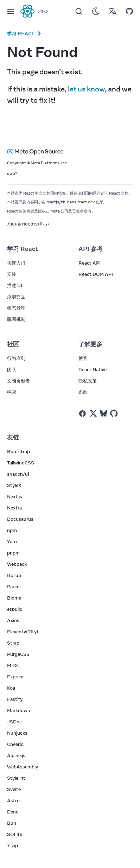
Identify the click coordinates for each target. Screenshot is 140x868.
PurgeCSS (18, 654)
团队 (12, 369)
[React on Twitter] (93, 413)
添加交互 (16, 297)
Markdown (19, 710)
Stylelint (16, 778)
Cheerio (15, 744)
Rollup (14, 575)
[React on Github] (115, 413)
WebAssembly (23, 767)
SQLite (15, 834)
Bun (12, 823)
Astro (13, 800)
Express (16, 677)
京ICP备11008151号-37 (28, 224)
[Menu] (11, 11)
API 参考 (91, 249)
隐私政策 (88, 381)
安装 (12, 274)
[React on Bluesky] (104, 413)
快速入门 (16, 263)
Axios (13, 620)
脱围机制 (16, 319)
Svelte (14, 789)
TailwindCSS (21, 463)
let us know (86, 89)
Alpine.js (16, 755)
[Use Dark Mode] (96, 11)
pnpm (13, 553)
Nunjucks (17, 733)
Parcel (14, 587)
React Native (93, 369)
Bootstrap (18, 451)
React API (90, 263)
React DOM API (96, 274)
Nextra (14, 508)
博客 (83, 358)
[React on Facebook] (82, 414)
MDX (12, 665)
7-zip (12, 845)
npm (12, 530)
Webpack (17, 564)
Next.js (15, 496)
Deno (13, 812)
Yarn (12, 541)
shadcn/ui (18, 474)
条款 (83, 392)
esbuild (15, 609)
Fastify (15, 699)
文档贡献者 (18, 381)
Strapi (14, 643)
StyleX (14, 485)
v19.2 (43, 11)
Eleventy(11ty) (23, 632)
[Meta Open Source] (70, 151)
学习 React (21, 33)
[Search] (79, 11)
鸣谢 (12, 392)
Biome (14, 598)
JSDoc (14, 722)
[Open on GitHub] (129, 11)
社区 (13, 344)
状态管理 (16, 308)
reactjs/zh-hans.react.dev (71, 202)
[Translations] (113, 11)
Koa (11, 688)
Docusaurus (20, 519)
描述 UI (15, 285)
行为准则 (16, 358)
